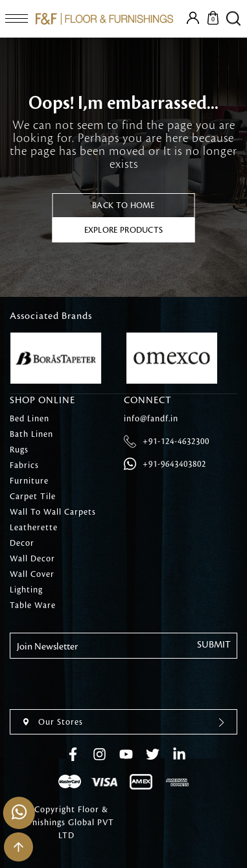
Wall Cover (32, 574)
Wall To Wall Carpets (53, 512)
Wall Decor (32, 559)
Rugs (19, 450)
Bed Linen (29, 419)
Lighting (26, 590)
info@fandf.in (151, 419)
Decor (22, 543)
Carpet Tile (33, 497)
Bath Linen (31, 434)
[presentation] (108, 684)
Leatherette (34, 528)
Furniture (29, 481)
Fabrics (24, 465)
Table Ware (33, 605)
